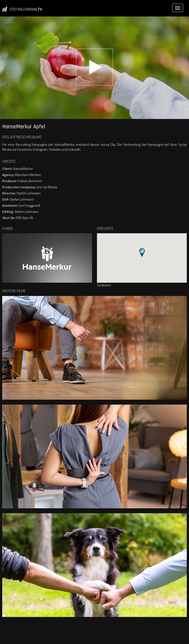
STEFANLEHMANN (26, 9)
